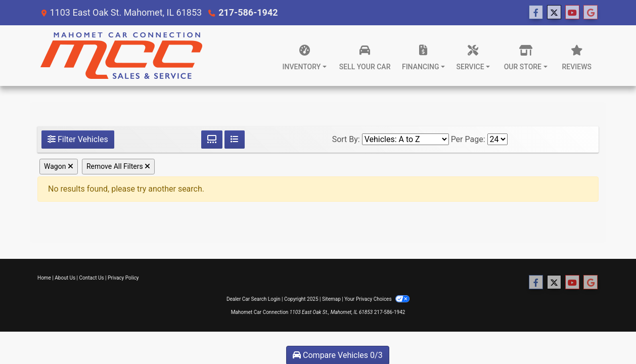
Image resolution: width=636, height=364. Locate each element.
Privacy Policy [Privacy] (123, 278)
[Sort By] (405, 139)
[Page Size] (497, 139)
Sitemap (331, 299)
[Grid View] (212, 140)
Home (44, 278)
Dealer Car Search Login (254, 299)
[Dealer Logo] (121, 56)
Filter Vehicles (78, 139)
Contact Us (92, 278)
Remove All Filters (118, 166)
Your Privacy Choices (377, 299)
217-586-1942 (248, 12)
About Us (65, 278)
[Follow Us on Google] (590, 13)
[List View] (235, 140)
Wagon (59, 166)
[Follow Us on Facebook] (536, 13)
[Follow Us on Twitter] (554, 13)
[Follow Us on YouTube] (572, 13)
